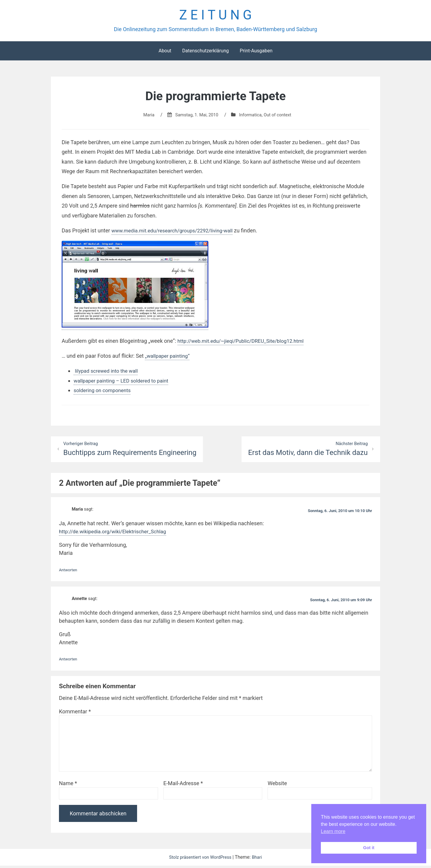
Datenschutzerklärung (206, 52)
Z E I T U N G (215, 16)
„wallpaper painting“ (169, 358)
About (165, 52)
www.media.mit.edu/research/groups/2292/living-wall (176, 232)
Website (277, 786)
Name (68, 786)
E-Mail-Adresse (183, 786)
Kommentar (75, 714)
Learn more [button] (333, 831)
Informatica (251, 117)
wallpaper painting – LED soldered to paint (124, 382)
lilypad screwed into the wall (108, 373)
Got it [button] (369, 848)
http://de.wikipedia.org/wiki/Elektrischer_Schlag (116, 534)
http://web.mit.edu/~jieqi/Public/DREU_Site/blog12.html (245, 343)
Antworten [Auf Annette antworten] (69, 662)
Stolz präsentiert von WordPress (200, 859)
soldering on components (104, 392)
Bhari (260, 859)
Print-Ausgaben (256, 52)
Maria (144, 117)
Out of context (281, 117)
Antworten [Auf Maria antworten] (69, 572)
